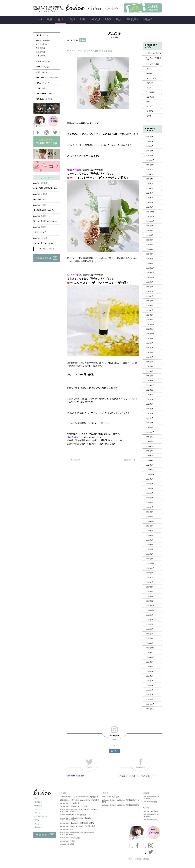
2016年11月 (150, 606)
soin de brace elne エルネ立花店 (152, 816)
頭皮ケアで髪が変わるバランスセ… (45, 221)
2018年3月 (150, 549)
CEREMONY (132, 20)
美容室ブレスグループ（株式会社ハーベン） (139, 776)
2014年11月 (150, 709)
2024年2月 (150, 259)
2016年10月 (150, 610)
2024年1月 (150, 263)
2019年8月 (150, 484)
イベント (150, 69)
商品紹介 (150, 74)
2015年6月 (150, 676)
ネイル (41, 197)
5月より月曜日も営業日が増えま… (45, 188)
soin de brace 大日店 (68, 830)
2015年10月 (150, 657)
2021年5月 (150, 413)
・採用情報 (38, 827)
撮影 (148, 102)
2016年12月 (150, 601)
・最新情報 (38, 806)
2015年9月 (150, 662)
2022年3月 (150, 367)
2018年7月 (150, 535)
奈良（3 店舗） (41, 48)
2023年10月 (150, 277)
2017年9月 (150, 573)
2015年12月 (150, 648)
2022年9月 (150, 338)
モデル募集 (150, 92)
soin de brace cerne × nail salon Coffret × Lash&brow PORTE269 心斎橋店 (79, 811)
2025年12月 (150, 156)
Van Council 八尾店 (67, 844)
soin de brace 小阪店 (68, 841)
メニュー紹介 (151, 78)
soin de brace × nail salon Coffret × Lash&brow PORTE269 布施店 (77, 834)
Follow (115, 751)
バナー (149, 120)
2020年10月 (150, 442)
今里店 (43, 205)
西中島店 (44, 183)
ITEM (119, 20)
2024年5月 (150, 245)
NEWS (108, 20)
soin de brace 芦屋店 (151, 820)
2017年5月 (150, 587)
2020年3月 (150, 465)
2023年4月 (150, 306)
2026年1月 (150, 151)
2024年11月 (150, 216)
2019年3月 (150, 507)
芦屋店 (82, 40)
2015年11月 (150, 653)
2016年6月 (150, 629)
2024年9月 (150, 226)
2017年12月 (150, 563)
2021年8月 (150, 399)
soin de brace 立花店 (151, 811)
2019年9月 (150, 479)
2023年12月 (150, 268)
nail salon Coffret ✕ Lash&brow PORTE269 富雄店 (121, 805)
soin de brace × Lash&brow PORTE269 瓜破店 (77, 823)
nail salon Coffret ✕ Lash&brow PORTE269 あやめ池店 (121, 801)
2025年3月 (150, 198)
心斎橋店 (44, 194)
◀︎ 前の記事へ (76, 460)
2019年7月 (150, 488)
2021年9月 (150, 395)
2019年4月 (150, 503)
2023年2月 (150, 315)
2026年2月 (150, 146)
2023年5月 (150, 301)
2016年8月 (150, 620)
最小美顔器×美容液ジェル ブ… (44, 210)
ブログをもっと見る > (47, 249)
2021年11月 (150, 385)
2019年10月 (150, 474)
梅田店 (43, 227)
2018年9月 (150, 526)
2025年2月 (150, 202)
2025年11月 (150, 160)
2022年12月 (150, 324)
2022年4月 (150, 362)
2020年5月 (150, 456)
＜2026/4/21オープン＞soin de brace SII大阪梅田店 (79, 797)
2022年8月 (150, 343)
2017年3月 (150, 592)
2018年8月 (150, 531)
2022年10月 (150, 334)
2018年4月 (150, 545)
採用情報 (150, 111)
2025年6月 (150, 184)
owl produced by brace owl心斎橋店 (73, 815)
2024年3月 (150, 254)
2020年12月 (150, 432)
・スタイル (38, 809)
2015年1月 (150, 700)
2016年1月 (150, 643)
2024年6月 (150, 240)
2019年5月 (150, 498)
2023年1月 (150, 320)
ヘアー (74, 46)
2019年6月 (150, 493)
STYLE (72, 20)
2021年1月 (150, 428)
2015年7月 (150, 671)
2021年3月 (150, 418)
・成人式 (37, 824)
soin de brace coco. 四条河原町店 (151, 798)
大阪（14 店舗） (41, 44)
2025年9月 (150, 170)
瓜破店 (43, 216)
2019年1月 (150, 517)
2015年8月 (150, 667)
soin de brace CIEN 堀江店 (70, 803)
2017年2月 (150, 596)
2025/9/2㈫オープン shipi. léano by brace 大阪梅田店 (80, 800)
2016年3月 (150, 639)
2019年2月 (150, 512)
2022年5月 (150, 357)
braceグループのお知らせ (154, 59)
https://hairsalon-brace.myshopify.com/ (84, 437)
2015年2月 (150, 695)
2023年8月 (150, 287)
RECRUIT (148, 20)
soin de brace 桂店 (150, 802)
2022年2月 (150, 371)
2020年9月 (150, 446)
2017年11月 (150, 568)
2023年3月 (150, 310)
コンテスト (150, 97)
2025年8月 (150, 174)
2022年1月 (150, 376)
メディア (150, 83)
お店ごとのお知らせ (154, 53)
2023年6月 (150, 296)
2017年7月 (150, 578)
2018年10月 (150, 521)
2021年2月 (150, 423)
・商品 (36, 820)
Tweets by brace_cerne (76, 776)
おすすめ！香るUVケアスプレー (44, 243)
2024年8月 (150, 231)
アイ (46, 197)
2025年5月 (150, 188)
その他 (149, 116)
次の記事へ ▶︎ (130, 460)
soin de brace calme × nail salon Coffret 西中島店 (78, 826)
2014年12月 (150, 704)
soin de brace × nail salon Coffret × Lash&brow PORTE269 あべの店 (77, 819)
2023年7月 (150, 292)
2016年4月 (150, 634)
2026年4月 (150, 137)
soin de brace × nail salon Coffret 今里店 (75, 807)
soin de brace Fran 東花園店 (70, 838)
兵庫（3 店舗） (41, 56)
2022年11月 (150, 329)
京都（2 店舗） (41, 52)
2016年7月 (150, 625)
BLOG (61, 20)
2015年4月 (150, 685)
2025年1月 (150, 207)
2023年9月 (150, 282)
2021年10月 (150, 390)
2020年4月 (150, 460)
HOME (39, 20)
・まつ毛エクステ (40, 817)
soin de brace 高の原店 (111, 797)
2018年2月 (150, 554)
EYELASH (95, 20)
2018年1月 (150, 559)
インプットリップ (39, 232)
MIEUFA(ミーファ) (40, 199)
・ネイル (37, 813)
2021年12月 (150, 381)
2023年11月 (150, 273)
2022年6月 (150, 353)
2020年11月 (150, 437)
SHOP (50, 20)
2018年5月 (150, 540)
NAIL (83, 20)
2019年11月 (150, 470)
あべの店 (44, 238)
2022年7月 (150, 348)
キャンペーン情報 (153, 64)
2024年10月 (150, 221)
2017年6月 (150, 582)
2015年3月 (150, 690)
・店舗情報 (38, 802)
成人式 (149, 88)
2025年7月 (150, 179)
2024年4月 (150, 249)
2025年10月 (150, 165)
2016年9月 (150, 615)
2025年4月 (150, 193)
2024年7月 (150, 235)
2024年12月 (150, 212)
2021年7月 (150, 404)
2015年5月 (150, 681)
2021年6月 (150, 409)
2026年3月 (150, 141)
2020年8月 (150, 451)
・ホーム (37, 798)
